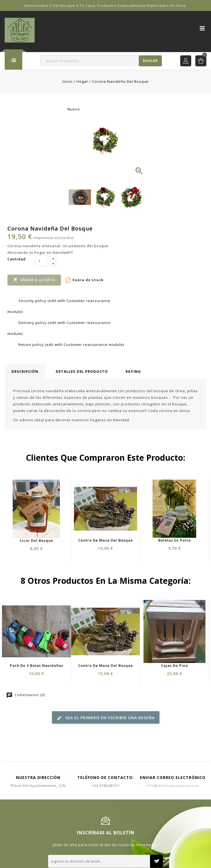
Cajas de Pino (174, 665)
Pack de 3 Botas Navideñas (37, 665)
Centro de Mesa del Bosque (106, 540)
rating (133, 371)
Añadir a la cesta (34, 280)
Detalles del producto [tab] (82, 371)
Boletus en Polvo (175, 540)
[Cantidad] (41, 261)
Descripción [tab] (25, 371)
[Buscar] (101, 61)
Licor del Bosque (37, 540)
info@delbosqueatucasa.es (173, 786)
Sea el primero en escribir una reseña (106, 718)
